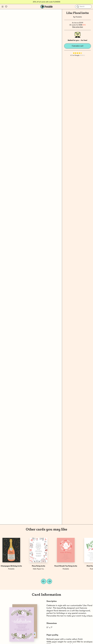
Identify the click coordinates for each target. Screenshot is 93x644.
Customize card (78, 46)
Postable (79, 17)
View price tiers (78, 27)
